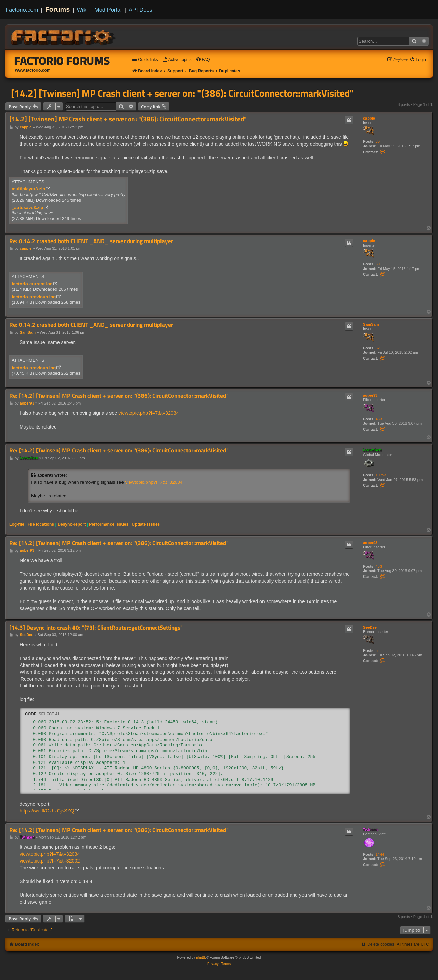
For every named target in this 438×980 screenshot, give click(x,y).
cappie (369, 118)
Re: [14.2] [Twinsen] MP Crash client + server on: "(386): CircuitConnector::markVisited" (119, 396)
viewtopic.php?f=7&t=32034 (149, 413)
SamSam (371, 324)
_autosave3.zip (28, 207)
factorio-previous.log (34, 297)
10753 (381, 475)
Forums (58, 9)
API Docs (140, 10)
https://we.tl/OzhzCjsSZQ (47, 811)
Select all (51, 714)
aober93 (370, 395)
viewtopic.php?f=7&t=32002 (50, 861)
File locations (41, 524)
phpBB (201, 958)
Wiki (82, 10)
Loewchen (372, 450)
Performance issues (109, 524)
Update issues (146, 524)
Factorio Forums (62, 61)
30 (378, 141)
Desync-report (72, 524)
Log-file (17, 524)
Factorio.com (22, 10)
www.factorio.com (33, 70)
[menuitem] (177, 60)
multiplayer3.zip (28, 189)
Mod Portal (108, 10)
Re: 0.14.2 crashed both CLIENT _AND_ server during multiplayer (91, 241)
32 (378, 348)
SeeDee (370, 627)
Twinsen (370, 830)
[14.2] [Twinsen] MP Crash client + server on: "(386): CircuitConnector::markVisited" (182, 93)
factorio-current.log (32, 284)
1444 (380, 854)
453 (379, 419)
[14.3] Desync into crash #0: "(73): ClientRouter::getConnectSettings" (96, 628)
